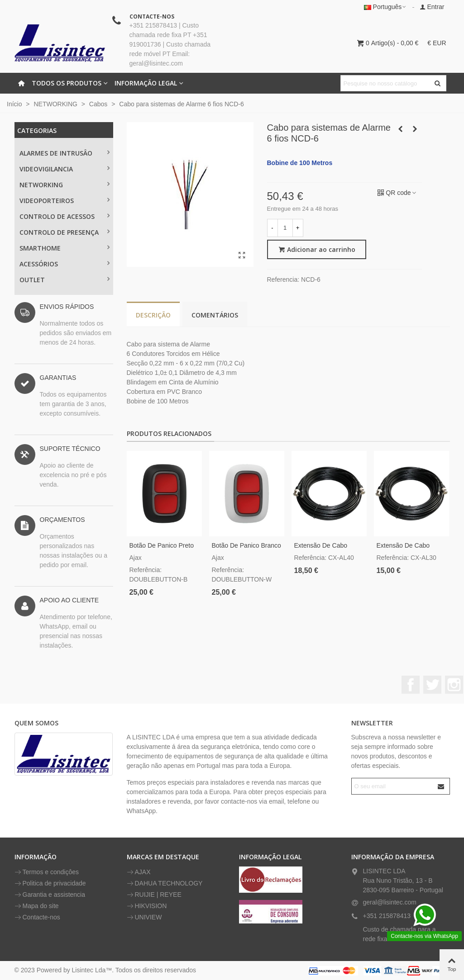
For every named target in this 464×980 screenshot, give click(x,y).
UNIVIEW (144, 917)
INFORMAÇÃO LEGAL (146, 83)
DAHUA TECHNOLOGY (165, 883)
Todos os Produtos (67, 83)
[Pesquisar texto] (386, 83)
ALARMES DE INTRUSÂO (56, 153)
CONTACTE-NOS (152, 17)
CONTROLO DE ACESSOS (57, 216)
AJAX (139, 872)
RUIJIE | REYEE (154, 895)
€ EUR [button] (437, 43)
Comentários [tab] (215, 315)
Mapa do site (37, 906)
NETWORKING (41, 185)
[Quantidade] (285, 228)
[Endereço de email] (393, 786)
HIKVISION (147, 906)
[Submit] (441, 786)
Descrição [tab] (153, 315)
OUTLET (32, 280)
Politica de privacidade (50, 883)
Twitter (432, 685)
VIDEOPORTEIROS (47, 201)
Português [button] (386, 7)
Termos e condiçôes (47, 872)
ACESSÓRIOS (39, 264)
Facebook (411, 685)
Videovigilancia (46, 169)
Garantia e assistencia (50, 895)
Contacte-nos (37, 917)
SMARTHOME (40, 248)
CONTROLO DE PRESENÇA (59, 232)
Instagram (454, 685)
